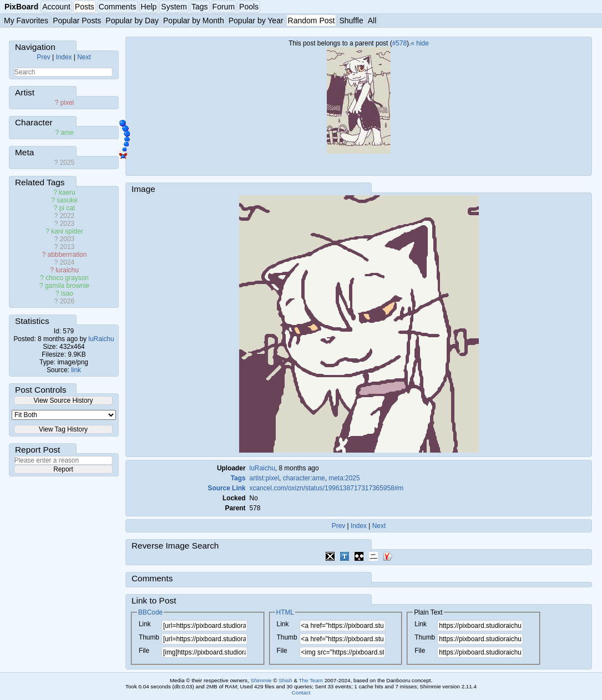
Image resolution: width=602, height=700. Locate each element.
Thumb (149, 637)
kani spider (67, 231)
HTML (285, 612)
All (372, 21)
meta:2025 (344, 478)
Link (145, 624)
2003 (67, 239)
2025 (67, 163)
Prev (43, 57)
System (174, 7)
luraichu (67, 270)
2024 (67, 262)
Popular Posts (77, 21)
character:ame (304, 478)
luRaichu (101, 339)
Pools (249, 7)
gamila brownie (67, 286)
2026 (67, 301)
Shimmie (261, 680)
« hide (419, 43)
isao (67, 293)
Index (64, 57)
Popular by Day (132, 21)
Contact (301, 693)
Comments (118, 7)
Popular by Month (194, 21)
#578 (399, 43)
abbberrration (67, 255)
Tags (200, 7)
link (76, 370)
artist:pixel (265, 478)
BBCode (150, 612)
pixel (67, 103)
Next (84, 57)
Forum (224, 7)
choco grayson (67, 278)
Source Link (227, 488)
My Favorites (26, 21)
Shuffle (351, 21)
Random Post (312, 21)
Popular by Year (256, 21)
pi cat (67, 208)
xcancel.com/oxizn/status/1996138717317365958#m (327, 488)
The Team (311, 680)
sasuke (67, 200)
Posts (85, 7)
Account (56, 7)
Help (149, 7)
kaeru (67, 192)
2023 (67, 224)
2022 (67, 216)
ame (67, 133)
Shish (285, 680)
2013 (67, 247)
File (144, 651)
